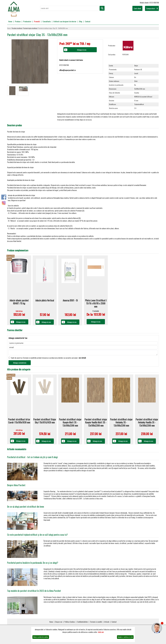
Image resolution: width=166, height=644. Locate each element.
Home (10, 21)
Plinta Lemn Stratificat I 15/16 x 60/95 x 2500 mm (96, 304)
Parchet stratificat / (18, 28)
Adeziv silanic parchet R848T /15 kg (19, 302)
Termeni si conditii (96, 623)
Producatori (27, 21)
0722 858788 (64, 65)
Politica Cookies (70, 623)
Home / (9, 28)
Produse (18, 21)
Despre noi (59, 623)
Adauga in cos (21, 322)
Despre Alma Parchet (16, 486)
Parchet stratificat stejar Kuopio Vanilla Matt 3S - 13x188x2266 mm (96, 423)
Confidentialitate (82, 623)
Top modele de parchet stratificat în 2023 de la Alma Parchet (34, 592)
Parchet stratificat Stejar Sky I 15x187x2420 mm (45, 422)
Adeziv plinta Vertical (45, 300)
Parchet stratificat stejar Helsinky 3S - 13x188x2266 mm (121, 423)
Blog (81, 21)
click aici (101, 632)
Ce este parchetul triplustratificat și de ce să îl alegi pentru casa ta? (37, 535)
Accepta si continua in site (125, 637)
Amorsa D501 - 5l (70, 300)
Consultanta (47, 21)
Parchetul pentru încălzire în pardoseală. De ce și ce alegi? (33, 563)
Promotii (37, 21)
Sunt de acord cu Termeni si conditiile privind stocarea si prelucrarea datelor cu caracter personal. (47, 359)
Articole (107, 623)
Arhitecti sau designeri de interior (65, 21)
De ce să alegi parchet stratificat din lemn (26, 507)
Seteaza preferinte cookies (41, 637)
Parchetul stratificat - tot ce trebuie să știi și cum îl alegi (32, 458)
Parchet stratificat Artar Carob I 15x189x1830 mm (19, 422)
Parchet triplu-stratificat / (31, 28)
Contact (88, 21)
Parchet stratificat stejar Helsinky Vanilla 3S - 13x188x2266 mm (147, 423)
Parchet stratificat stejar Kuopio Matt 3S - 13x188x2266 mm (70, 423)
